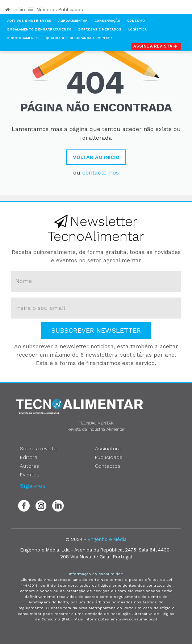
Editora (29, 457)
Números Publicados (56, 10)
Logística (137, 29)
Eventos (30, 475)
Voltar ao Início (96, 157)
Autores (30, 466)
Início (15, 10)
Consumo (136, 21)
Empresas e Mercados (100, 29)
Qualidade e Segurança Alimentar (79, 38)
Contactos (108, 466)
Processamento (23, 38)
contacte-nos (101, 173)
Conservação (107, 21)
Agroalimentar (73, 21)
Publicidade (109, 457)
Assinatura (108, 448)
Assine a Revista (156, 46)
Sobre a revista (38, 448)
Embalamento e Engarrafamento (39, 29)
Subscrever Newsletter (96, 330)
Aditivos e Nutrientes (29, 21)
